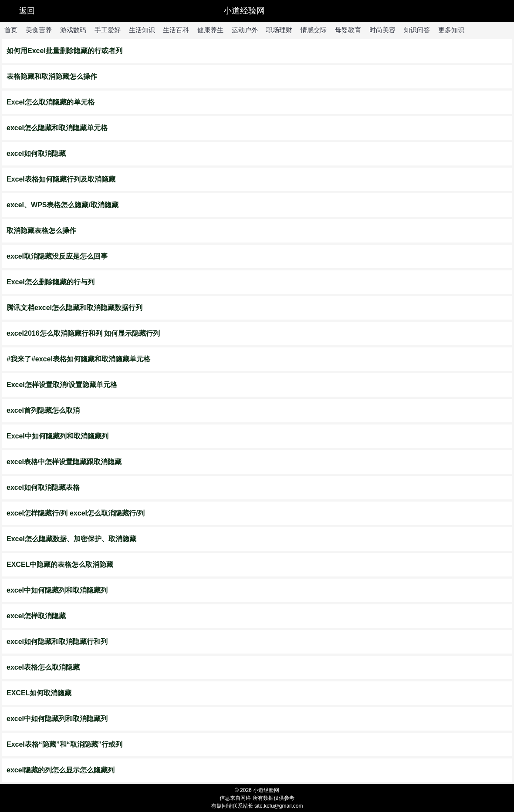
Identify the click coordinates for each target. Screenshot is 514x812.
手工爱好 (108, 30)
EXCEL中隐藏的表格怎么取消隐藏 (60, 564)
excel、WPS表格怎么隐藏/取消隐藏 (63, 205)
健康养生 (210, 30)
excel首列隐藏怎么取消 (43, 410)
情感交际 (314, 30)
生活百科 (176, 30)
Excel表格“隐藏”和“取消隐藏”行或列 (64, 744)
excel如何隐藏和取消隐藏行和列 (57, 642)
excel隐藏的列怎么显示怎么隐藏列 (61, 770)
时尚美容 (382, 30)
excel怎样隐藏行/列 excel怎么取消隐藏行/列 (76, 513)
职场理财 (279, 30)
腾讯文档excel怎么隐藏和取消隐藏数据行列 (74, 308)
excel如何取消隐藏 (36, 153)
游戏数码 (73, 30)
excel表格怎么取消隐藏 (43, 667)
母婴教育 (348, 30)
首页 (11, 30)
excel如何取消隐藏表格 (43, 487)
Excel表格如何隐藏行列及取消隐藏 (61, 179)
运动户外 (245, 30)
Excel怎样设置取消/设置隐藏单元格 (62, 385)
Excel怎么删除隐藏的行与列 (51, 282)
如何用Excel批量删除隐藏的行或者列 (64, 51)
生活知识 (142, 30)
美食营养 (39, 30)
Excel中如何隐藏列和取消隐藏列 (57, 436)
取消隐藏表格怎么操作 (41, 231)
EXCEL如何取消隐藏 (39, 693)
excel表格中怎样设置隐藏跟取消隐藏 (64, 462)
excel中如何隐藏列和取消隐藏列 (57, 590)
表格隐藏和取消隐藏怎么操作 (52, 76)
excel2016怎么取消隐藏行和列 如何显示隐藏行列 (83, 333)
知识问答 (417, 30)
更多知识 (451, 30)
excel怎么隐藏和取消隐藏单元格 (57, 128)
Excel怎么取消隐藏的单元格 (51, 102)
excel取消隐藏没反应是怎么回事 (57, 256)
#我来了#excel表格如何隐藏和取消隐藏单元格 (78, 359)
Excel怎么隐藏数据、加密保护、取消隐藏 (71, 539)
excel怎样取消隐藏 (36, 616)
